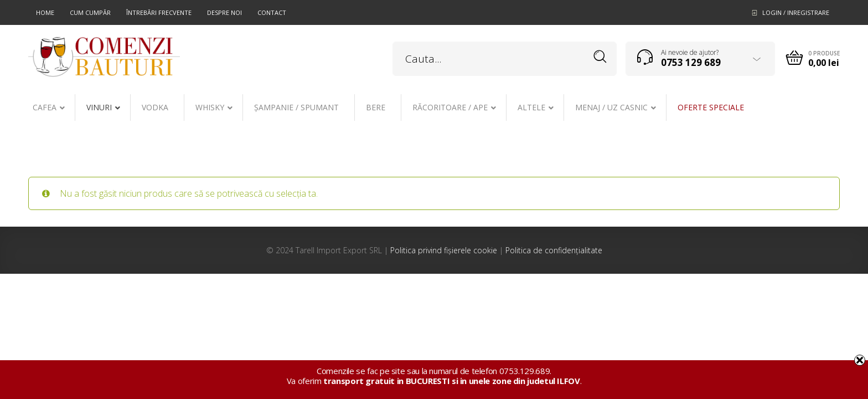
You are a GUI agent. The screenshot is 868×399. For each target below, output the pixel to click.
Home (45, 12)
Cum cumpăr (90, 12)
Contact (272, 12)
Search (600, 57)
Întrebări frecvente (159, 12)
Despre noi (224, 12)
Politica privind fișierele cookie (444, 250)
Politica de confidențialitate (554, 250)
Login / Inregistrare (796, 12)
